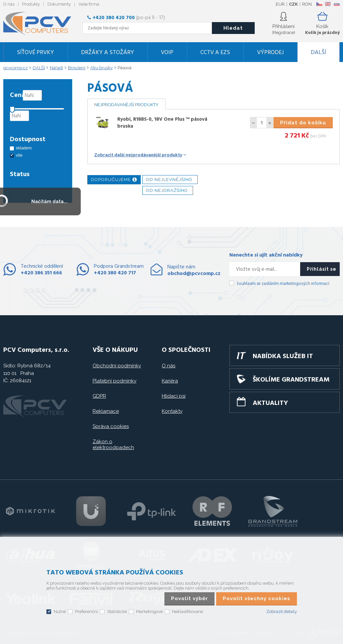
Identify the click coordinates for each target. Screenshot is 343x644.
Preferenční (86, 612)
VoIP (167, 53)
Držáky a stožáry (108, 53)
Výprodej (271, 53)
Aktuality (270, 403)
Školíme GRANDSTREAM (291, 380)
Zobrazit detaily (282, 612)
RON (307, 4)
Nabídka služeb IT (283, 356)
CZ (319, 4)
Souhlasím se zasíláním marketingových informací (283, 284)
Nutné (60, 612)
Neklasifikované (187, 612)
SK (336, 4)
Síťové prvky (35, 53)
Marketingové (149, 612)
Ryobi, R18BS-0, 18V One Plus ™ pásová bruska (162, 123)
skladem (24, 148)
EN (328, 4)
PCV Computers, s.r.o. (41, 24)
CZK (293, 4)
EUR (280, 4)
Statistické (117, 612)
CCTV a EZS (215, 53)
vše (19, 155)
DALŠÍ (318, 53)
